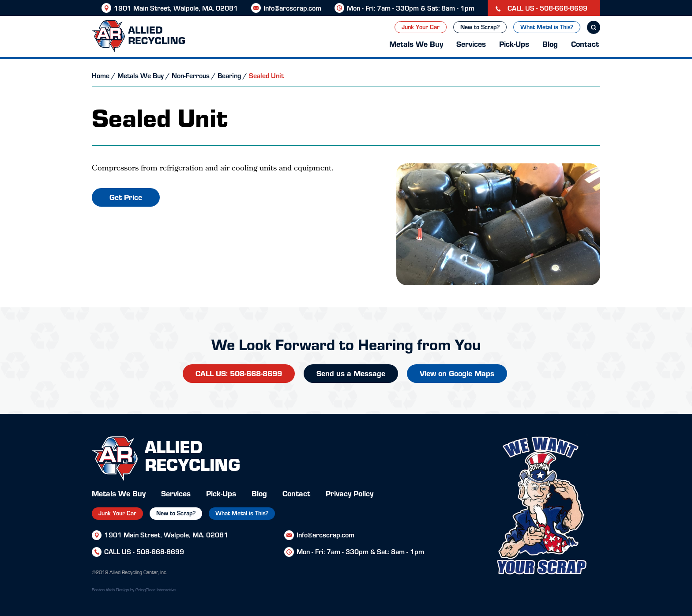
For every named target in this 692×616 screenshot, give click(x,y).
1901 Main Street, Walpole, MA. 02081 (176, 8)
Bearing (229, 75)
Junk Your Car (421, 27)
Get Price (126, 197)
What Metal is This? (547, 27)
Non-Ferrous (191, 75)
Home (101, 75)
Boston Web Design (110, 590)
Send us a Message (351, 373)
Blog (550, 43)
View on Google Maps (457, 373)
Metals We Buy (416, 43)
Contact (585, 43)
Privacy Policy (350, 493)
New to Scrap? (480, 27)
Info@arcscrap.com (292, 8)
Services (471, 43)
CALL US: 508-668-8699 (239, 373)
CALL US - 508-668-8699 (542, 8)
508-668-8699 (160, 551)
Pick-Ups (514, 43)
